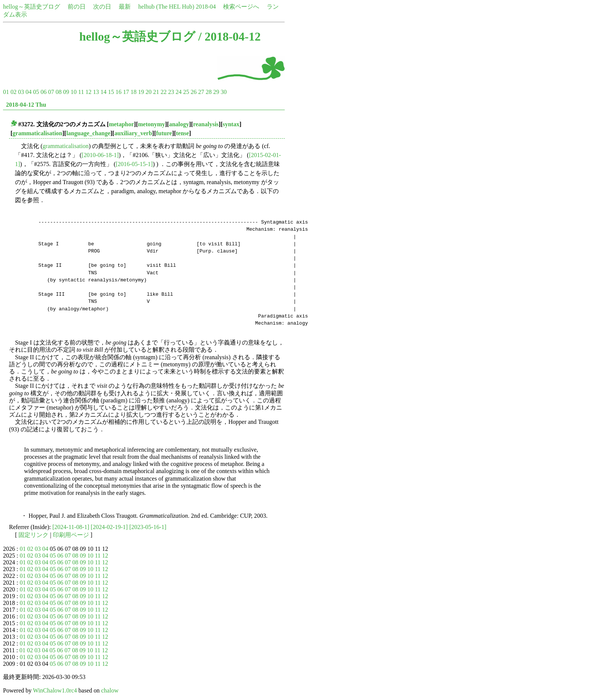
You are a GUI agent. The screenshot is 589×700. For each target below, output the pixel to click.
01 (6, 92)
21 (156, 92)
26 (193, 92)
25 (186, 92)
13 (96, 92)
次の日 (102, 7)
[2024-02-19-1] (109, 527)
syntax (231, 124)
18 (133, 92)
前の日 (77, 7)
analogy (179, 124)
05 (36, 92)
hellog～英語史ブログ (32, 7)
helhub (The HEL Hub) (166, 7)
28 (208, 92)
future (164, 133)
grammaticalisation (37, 133)
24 (178, 92)
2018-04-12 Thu (26, 105)
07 (51, 92)
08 (59, 92)
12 (88, 92)
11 (81, 92)
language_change (88, 133)
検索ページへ (241, 7)
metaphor (122, 124)
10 (74, 92)
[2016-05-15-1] (134, 164)
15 (111, 92)
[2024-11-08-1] (71, 527)
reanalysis (206, 124)
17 (126, 92)
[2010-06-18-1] (100, 155)
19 (141, 92)
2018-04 (206, 7)
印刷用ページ (71, 535)
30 (224, 92)
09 (66, 92)
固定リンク (33, 535)
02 (14, 92)
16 (118, 92)
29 (216, 92)
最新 (125, 7)
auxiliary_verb (133, 133)
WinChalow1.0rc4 (55, 690)
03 (21, 92)
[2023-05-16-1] (148, 527)
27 (201, 92)
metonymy (151, 124)
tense (183, 133)
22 (163, 92)
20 (148, 92)
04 (29, 92)
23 (171, 92)
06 (44, 92)
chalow (110, 690)
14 (103, 92)
